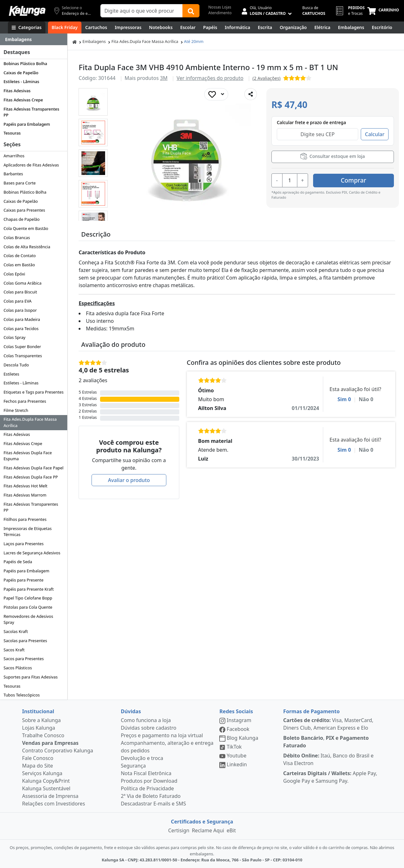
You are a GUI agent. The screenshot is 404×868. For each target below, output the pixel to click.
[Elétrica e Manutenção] (322, 27)
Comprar (356, 180)
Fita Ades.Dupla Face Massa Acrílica (30, 422)
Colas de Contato (20, 256)
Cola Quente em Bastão (26, 228)
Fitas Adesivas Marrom (25, 495)
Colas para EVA (18, 301)
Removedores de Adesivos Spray (28, 619)
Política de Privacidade (147, 788)
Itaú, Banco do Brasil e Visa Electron (328, 759)
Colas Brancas (17, 238)
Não (366, 399)
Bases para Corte (20, 183)
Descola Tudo (16, 365)
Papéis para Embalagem (27, 124)
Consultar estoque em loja (333, 156)
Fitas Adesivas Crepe (23, 100)
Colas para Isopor (20, 310)
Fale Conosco (38, 758)
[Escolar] (188, 27)
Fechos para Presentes (25, 401)
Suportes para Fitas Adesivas (30, 677)
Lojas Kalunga (39, 728)
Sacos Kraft (14, 650)
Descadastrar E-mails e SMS (154, 804)
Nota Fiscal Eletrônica (146, 773)
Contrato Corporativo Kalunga (58, 750)
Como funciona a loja (146, 720)
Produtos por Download (149, 781)
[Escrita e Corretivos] (265, 27)
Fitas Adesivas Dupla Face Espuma (28, 456)
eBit (231, 830)
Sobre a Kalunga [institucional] (42, 720)
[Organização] (293, 27)
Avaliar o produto (129, 480)
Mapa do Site (38, 766)
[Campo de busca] (142, 11)
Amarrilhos (14, 156)
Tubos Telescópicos (22, 695)
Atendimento (220, 13)
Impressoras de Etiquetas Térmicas (27, 531)
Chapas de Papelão (21, 219)
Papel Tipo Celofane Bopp (28, 598)
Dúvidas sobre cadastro (149, 728)
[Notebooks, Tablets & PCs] (161, 27)
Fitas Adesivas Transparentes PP (31, 112)
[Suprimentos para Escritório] (382, 27)
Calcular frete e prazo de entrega (311, 122)
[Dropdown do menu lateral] (34, 39)
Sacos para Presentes (24, 659)
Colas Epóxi (14, 274)
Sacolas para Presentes (25, 641)
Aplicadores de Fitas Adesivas (31, 165)
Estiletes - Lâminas (21, 81)
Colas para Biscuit (20, 292)
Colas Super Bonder (22, 347)
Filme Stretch (16, 410)
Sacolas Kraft (16, 631)
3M (164, 78)
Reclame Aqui (208, 830)
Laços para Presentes (24, 544)
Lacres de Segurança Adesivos (32, 553)
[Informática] (238, 27)
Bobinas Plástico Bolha (25, 63)
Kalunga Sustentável (46, 788)
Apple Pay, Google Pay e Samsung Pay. (330, 777)
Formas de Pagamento (311, 711)
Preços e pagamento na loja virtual (162, 735)
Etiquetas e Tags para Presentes (33, 392)
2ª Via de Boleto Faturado (151, 796)
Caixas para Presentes (24, 210)
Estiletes (11, 374)
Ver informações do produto (210, 78)
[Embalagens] (351, 27)
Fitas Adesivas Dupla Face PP (31, 477)
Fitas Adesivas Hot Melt (25, 486)
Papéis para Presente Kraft (29, 589)
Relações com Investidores (53, 804)
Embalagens (94, 41)
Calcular (375, 134)
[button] (93, 102)
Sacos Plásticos (18, 668)
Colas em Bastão (19, 265)
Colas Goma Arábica (22, 283)
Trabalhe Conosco (43, 735)
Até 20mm (194, 41)
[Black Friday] (65, 27)
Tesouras (12, 133)
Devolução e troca (142, 758)
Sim (344, 399)
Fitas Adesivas (17, 91)
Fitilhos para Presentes (25, 519)
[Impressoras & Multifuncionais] (128, 27)
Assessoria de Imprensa (50, 796)
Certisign (179, 830)
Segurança (133, 766)
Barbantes (13, 174)
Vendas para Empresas (50, 743)
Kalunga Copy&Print (46, 781)
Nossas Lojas (220, 7)
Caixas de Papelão (21, 73)
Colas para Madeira (22, 319)
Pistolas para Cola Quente (28, 607)
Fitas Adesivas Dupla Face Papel (33, 468)
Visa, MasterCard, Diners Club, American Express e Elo (328, 724)
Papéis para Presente (23, 580)
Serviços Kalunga (42, 773)
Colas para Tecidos (21, 329)
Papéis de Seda (18, 562)
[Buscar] (191, 11)
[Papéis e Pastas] (210, 27)
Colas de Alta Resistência (27, 247)
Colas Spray (14, 337)
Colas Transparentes (23, 356)
